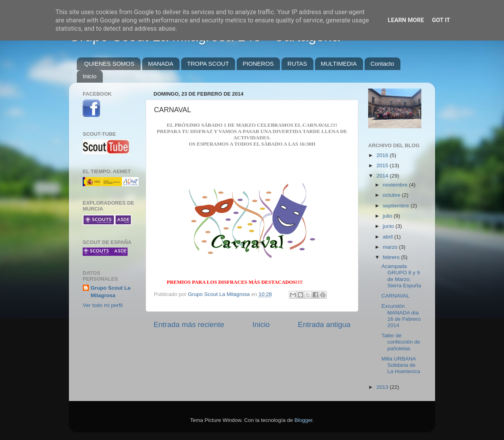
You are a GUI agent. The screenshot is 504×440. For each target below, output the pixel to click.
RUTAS (297, 64)
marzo (391, 247)
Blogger (304, 420)
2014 (383, 176)
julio (388, 216)
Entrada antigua (324, 324)
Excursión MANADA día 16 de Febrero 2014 (401, 316)
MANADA (161, 64)
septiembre (397, 206)
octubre (392, 195)
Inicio (90, 76)
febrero (392, 257)
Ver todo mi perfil (103, 305)
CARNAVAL (396, 296)
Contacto (382, 64)
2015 (383, 165)
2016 (383, 155)
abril (388, 237)
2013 (383, 387)
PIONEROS (258, 64)
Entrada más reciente (189, 324)
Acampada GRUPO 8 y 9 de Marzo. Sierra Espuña (401, 276)
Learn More (406, 20)
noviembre (396, 185)
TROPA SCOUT (208, 64)
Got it (441, 20)
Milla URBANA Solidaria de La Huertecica (401, 365)
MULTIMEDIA (339, 64)
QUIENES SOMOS (109, 64)
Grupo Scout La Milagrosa (110, 292)
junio (389, 226)
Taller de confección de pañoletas (401, 342)
